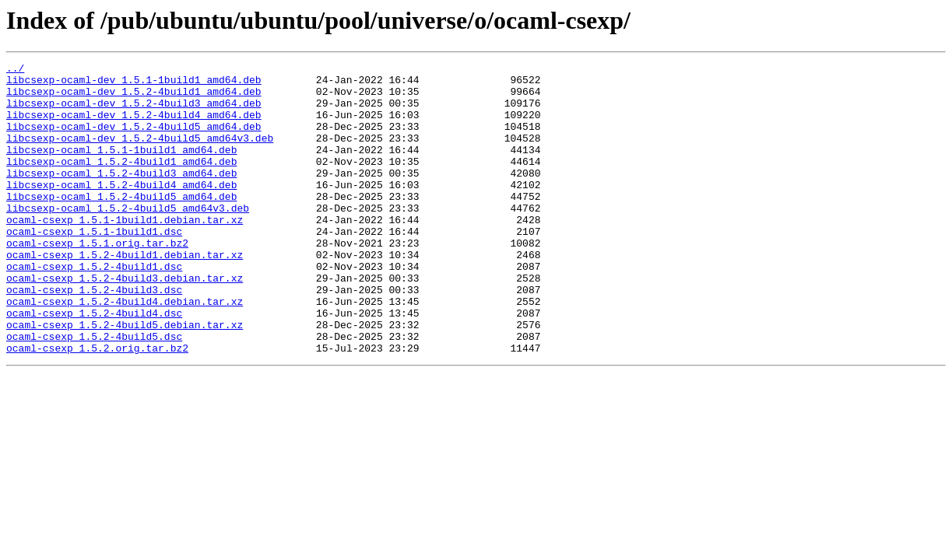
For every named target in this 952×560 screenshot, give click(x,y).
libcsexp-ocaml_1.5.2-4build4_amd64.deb (121, 210)
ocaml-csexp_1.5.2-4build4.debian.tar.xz (125, 350)
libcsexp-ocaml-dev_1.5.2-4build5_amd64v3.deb (140, 154)
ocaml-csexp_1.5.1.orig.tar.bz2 (97, 280)
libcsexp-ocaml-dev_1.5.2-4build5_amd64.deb (134, 140)
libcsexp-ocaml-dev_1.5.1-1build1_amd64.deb (134, 84)
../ (15, 70)
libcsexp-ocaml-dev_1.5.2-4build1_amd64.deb (134, 98)
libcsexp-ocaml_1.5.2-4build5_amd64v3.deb (128, 238)
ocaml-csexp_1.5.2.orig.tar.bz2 (97, 406)
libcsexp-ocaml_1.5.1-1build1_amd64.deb (121, 168)
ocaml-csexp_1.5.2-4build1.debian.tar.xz (125, 294)
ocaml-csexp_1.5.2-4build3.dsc (94, 336)
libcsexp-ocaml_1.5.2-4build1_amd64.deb (121, 182)
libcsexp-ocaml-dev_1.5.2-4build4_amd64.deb (134, 126)
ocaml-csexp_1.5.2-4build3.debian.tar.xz (125, 322)
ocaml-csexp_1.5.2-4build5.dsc (94, 392)
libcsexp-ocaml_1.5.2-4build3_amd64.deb (121, 196)
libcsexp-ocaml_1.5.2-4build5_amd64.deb (121, 224)
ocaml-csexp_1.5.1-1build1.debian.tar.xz (125, 252)
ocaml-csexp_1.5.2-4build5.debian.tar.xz (125, 378)
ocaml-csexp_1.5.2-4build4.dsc (94, 364)
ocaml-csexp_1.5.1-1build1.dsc (94, 266)
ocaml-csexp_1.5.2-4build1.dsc (94, 308)
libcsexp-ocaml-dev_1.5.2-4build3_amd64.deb (134, 112)
